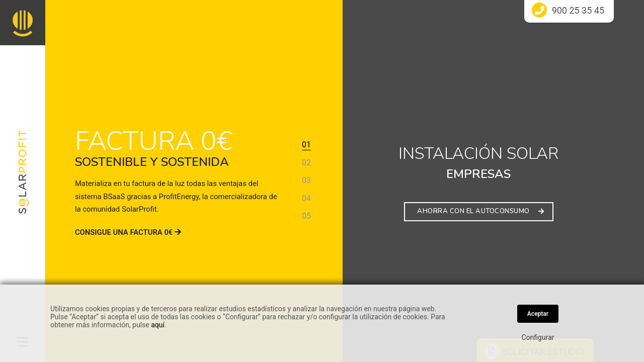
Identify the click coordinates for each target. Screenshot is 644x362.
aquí (158, 325)
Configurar (538, 337)
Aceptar (538, 314)
